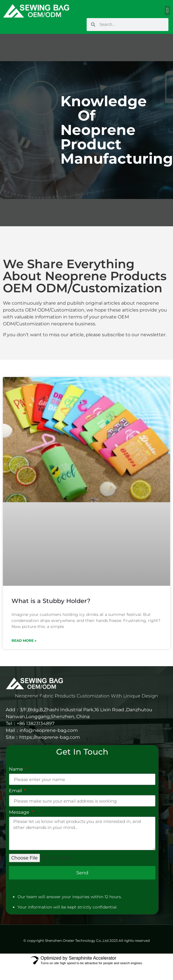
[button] (167, 10)
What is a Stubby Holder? (51, 601)
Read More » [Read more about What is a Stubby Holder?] (24, 640)
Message (20, 812)
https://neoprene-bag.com (50, 737)
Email (16, 791)
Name (17, 769)
